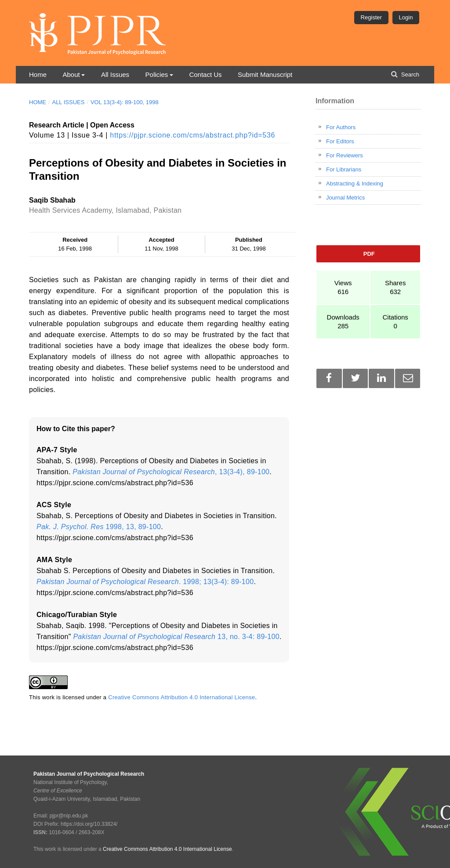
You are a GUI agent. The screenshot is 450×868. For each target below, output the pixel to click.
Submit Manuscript (265, 74)
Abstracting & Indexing (355, 183)
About (71, 74)
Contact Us (205, 74)
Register (371, 17)
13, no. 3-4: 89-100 (176, 637)
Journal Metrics (345, 198)
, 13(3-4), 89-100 (171, 472)
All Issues (115, 74)
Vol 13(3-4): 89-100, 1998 (125, 102)
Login (406, 17)
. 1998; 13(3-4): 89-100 (145, 582)
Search (409, 74)
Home (38, 74)
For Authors (341, 127)
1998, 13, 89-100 (99, 527)
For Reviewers (345, 155)
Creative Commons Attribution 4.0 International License (181, 697)
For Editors (340, 141)
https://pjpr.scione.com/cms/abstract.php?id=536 (192, 135)
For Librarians (344, 169)
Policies (157, 74)
